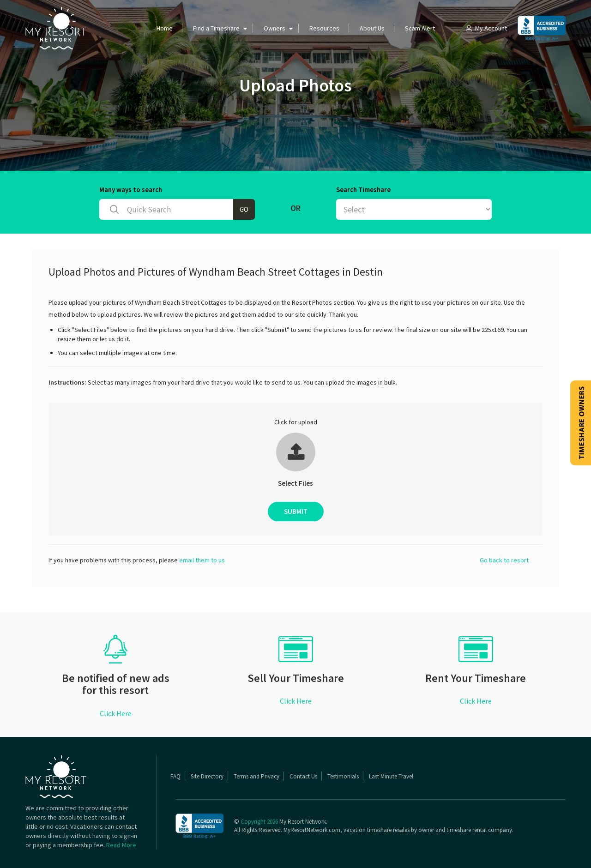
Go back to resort (504, 560)
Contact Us (303, 776)
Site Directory (207, 776)
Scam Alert (420, 28)
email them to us (202, 560)
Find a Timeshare (216, 28)
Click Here (116, 713)
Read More (121, 845)
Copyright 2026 (259, 822)
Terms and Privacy (256, 776)
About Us (372, 28)
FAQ (175, 776)
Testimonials (343, 776)
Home (165, 28)
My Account (486, 28)
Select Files (295, 483)
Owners (274, 28)
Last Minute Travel (391, 776)
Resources (324, 28)
